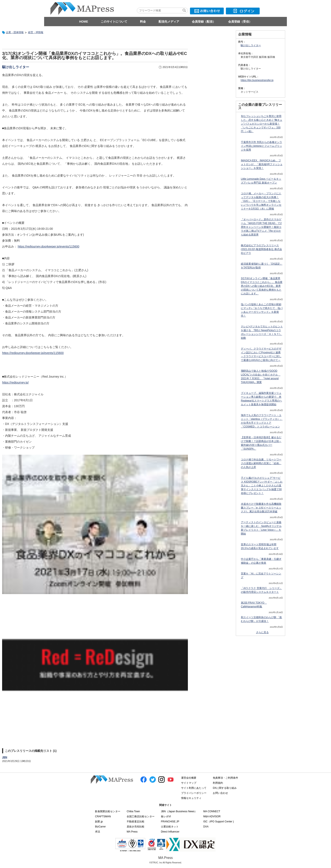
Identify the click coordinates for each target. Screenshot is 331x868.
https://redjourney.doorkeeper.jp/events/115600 (49, 246)
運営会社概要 (189, 778)
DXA (206, 827)
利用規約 (218, 783)
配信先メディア (169, 22)
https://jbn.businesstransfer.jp (257, 80)
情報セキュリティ (191, 798)
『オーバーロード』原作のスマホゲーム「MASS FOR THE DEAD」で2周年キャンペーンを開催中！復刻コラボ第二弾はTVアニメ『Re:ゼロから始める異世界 (261, 227)
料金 (143, 22)
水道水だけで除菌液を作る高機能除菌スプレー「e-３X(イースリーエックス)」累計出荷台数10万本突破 (261, 508)
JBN (5, 757)
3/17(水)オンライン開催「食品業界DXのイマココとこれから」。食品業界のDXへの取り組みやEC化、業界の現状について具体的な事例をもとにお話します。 (262, 286)
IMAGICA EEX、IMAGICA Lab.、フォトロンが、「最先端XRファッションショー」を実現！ (262, 164)
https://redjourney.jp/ (15, 382)
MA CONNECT (212, 811)
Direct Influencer (170, 832)
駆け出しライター (16, 67)
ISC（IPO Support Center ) (219, 822)
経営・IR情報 (36, 32)
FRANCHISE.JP (170, 822)
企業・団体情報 (15, 32)
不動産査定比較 (136, 822)
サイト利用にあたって (194, 788)
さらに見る (262, 632)
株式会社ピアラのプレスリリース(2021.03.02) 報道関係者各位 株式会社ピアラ (261, 249)
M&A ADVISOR (212, 816)
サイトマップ (189, 783)
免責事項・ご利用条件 (225, 778)
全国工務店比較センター (141, 816)
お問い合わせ (220, 793)
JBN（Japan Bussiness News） (179, 811)
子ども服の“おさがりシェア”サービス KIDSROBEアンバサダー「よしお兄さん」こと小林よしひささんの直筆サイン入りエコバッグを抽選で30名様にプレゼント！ (262, 486)
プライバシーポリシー (194, 793)
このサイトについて (114, 22)
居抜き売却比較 (136, 827)
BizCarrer (100, 827)
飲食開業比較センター (108, 811)
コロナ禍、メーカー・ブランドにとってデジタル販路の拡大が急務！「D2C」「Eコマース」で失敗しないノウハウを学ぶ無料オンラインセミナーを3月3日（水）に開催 (261, 201)
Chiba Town (133, 811)
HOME (84, 22)
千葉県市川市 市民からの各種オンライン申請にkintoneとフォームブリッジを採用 (261, 146)
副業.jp (99, 822)
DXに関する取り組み (225, 788)
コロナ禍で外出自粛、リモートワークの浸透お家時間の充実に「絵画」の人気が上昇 (261, 463)
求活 (98, 832)
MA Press (132, 832)
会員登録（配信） (204, 22)
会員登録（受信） (240, 22)
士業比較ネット (170, 827)
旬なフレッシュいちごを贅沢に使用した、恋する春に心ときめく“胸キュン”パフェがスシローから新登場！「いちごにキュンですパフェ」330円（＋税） (262, 124)
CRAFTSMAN (103, 816)
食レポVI (166, 816)
